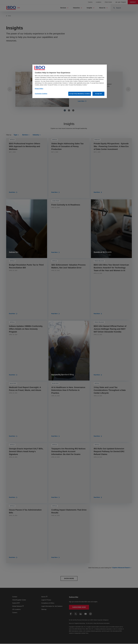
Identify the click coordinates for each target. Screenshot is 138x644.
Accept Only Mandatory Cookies (80, 94)
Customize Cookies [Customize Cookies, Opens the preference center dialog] (41, 94)
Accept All (98, 94)
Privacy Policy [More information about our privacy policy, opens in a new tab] (39, 89)
